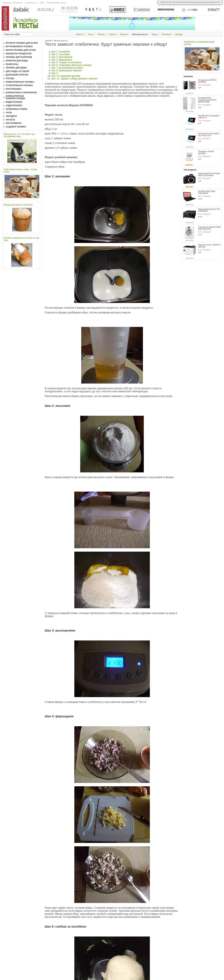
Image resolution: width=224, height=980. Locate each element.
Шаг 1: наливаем (61, 52)
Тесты (90, 34)
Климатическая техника (20, 82)
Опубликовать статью (57, 3)
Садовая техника (16, 127)
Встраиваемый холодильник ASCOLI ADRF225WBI (207, 100)
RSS (42, 3)
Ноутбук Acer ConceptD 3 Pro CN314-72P (209, 135)
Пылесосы (12, 64)
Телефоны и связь (17, 109)
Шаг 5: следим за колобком (67, 62)
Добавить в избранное (13, 3)
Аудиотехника (14, 106)
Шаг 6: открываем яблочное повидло (72, 65)
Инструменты (14, 123)
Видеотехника (14, 102)
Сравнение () (214, 2)
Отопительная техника (19, 85)
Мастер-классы (60, 41)
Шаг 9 (55, 73)
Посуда (10, 78)
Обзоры (101, 34)
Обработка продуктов (19, 54)
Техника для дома (16, 68)
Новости (80, 34)
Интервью (166, 34)
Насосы (10, 120)
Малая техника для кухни (21, 50)
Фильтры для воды (17, 61)
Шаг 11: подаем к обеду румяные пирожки (74, 79)
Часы (9, 113)
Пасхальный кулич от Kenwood (18, 205)
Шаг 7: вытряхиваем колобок (67, 68)
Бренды (179, 34)
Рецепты (124, 34)
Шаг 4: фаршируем (62, 60)
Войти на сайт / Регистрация (172, 2)
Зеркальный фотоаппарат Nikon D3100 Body (209, 174)
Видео (155, 34)
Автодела (11, 116)
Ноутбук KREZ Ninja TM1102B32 (207, 192)
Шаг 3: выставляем (62, 57)
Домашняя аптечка (17, 75)
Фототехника (14, 89)
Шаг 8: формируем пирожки (67, 70)
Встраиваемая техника (19, 47)
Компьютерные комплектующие (15, 97)
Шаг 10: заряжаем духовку (66, 76)
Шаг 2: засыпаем (61, 54)
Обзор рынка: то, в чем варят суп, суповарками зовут (19, 135)
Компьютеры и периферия (21, 93)
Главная (48, 41)
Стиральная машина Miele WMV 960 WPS (209, 228)
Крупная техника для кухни (22, 43)
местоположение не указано (196, 2)
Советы (112, 34)
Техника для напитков (19, 57)
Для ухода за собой (17, 71)
